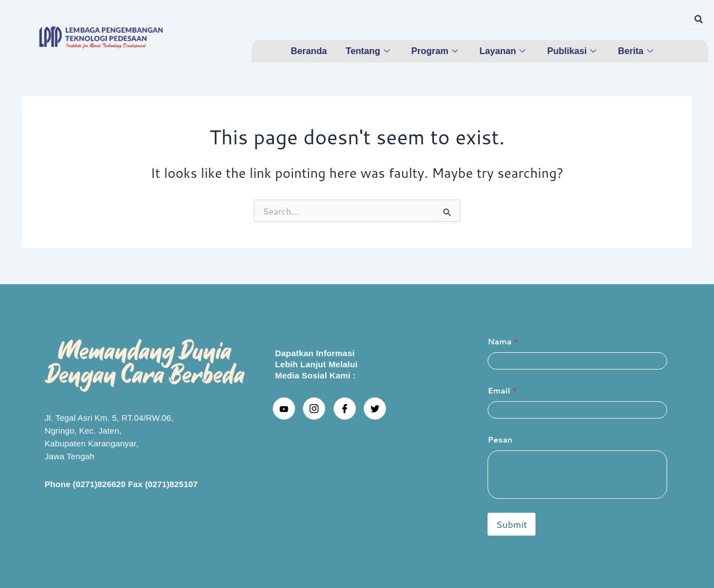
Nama (503, 342)
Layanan (503, 50)
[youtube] (284, 409)
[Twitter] (375, 409)
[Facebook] (345, 409)
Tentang (368, 50)
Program (436, 50)
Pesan (500, 440)
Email (502, 391)
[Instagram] (314, 409)
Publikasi (573, 50)
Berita (637, 50)
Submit (512, 524)
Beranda (308, 50)
